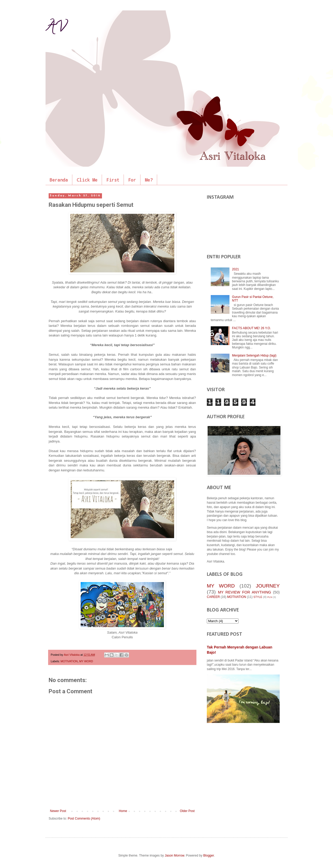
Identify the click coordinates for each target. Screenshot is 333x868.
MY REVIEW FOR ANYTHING (245, 592)
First (113, 180)
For (132, 180)
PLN (270, 597)
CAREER (213, 597)
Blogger (209, 855)
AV (56, 28)
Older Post (187, 811)
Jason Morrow (174, 855)
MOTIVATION (69, 661)
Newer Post (58, 811)
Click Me (87, 180)
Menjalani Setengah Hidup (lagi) (254, 355)
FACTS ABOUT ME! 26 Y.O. (251, 328)
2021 (236, 269)
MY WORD (86, 661)
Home (123, 811)
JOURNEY (268, 586)
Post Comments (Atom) (84, 819)
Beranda (59, 180)
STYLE (258, 597)
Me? (149, 180)
